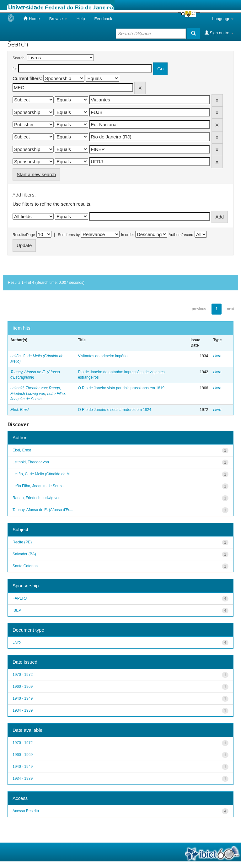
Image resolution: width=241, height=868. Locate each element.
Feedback (103, 19)
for (15, 69)
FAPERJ (20, 598)
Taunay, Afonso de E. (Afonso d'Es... (43, 510)
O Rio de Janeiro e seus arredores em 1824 (114, 410)
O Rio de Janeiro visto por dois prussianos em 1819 (121, 388)
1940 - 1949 (23, 698)
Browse (58, 19)
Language (223, 19)
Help (81, 19)
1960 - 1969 (23, 687)
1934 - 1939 (23, 710)
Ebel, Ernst (20, 410)
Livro (217, 356)
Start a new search (36, 174)
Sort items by (69, 235)
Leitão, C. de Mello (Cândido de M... (43, 474)
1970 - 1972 (23, 675)
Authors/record (181, 235)
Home (32, 19)
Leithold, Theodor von (29, 388)
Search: (19, 58)
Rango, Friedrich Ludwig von (37, 498)
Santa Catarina (25, 566)
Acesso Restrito (26, 811)
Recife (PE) (22, 542)
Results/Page (24, 235)
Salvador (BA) (24, 554)
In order (128, 235)
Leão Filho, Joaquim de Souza (38, 486)
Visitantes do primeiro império (103, 356)
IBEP (17, 610)
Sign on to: (219, 33)
